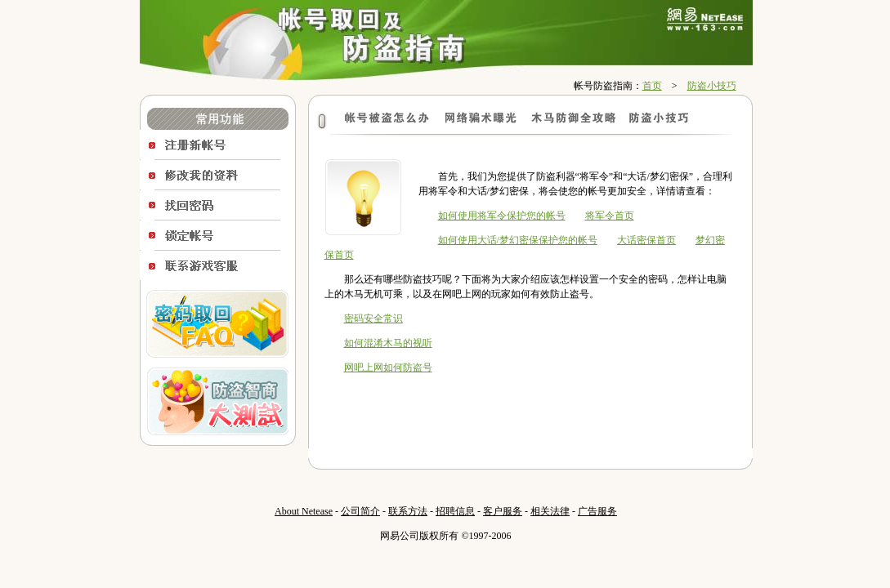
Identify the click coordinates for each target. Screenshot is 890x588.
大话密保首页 (646, 240)
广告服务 (597, 511)
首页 (652, 86)
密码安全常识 (373, 318)
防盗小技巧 (712, 86)
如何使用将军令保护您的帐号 (502, 216)
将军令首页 (610, 216)
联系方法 (408, 511)
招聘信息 (455, 511)
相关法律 (550, 511)
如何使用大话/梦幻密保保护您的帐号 (518, 240)
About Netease (304, 511)
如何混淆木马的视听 (388, 343)
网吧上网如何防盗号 (388, 367)
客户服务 (503, 511)
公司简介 (360, 511)
